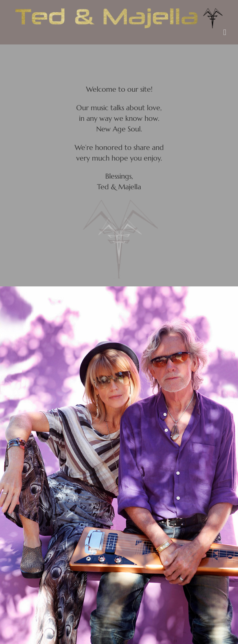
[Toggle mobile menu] (225, 32)
